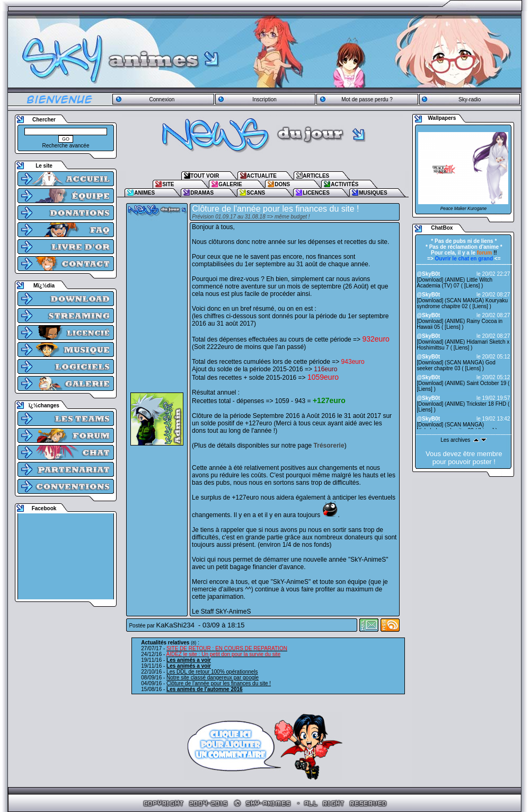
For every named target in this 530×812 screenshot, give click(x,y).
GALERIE (230, 184)
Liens (472, 286)
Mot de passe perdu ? (367, 99)
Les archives (455, 440)
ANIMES (144, 193)
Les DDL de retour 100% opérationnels (212, 672)
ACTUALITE (262, 176)
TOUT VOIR (205, 176)
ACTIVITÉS (344, 184)
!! (487, 253)
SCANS (256, 193)
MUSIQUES (373, 193)
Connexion (162, 99)
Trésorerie (329, 446)
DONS (282, 184)
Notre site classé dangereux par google (213, 678)
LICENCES (316, 193)
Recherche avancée (66, 146)
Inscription (264, 99)
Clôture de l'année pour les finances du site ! (219, 683)
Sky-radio (470, 99)
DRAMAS (202, 193)
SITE (168, 184)
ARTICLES (316, 176)
